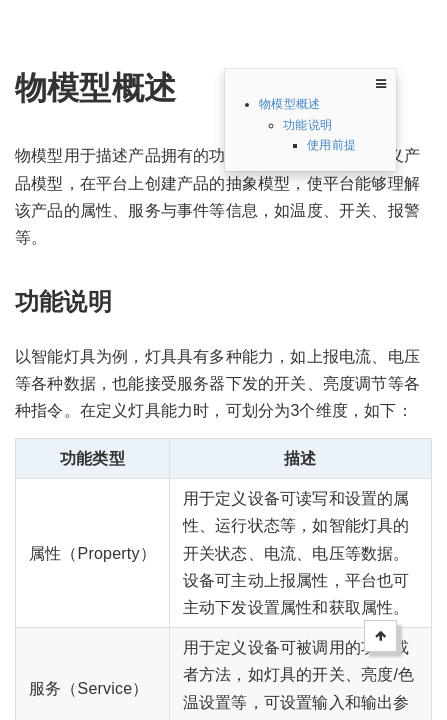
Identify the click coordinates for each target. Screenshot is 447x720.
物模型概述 (289, 104)
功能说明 (307, 125)
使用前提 (331, 145)
